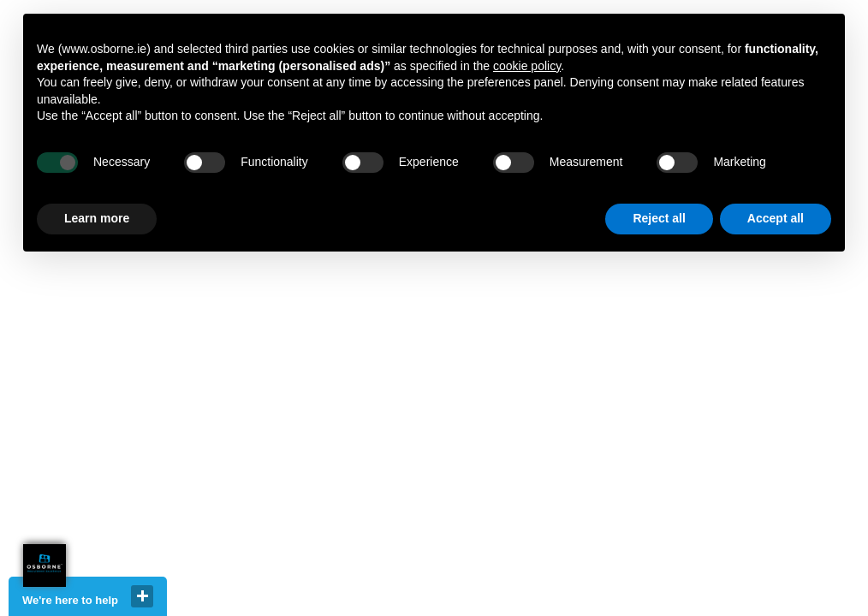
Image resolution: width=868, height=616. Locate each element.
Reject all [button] (659, 218)
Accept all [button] (776, 218)
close (142, 596)
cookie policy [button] (527, 66)
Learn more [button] (97, 218)
